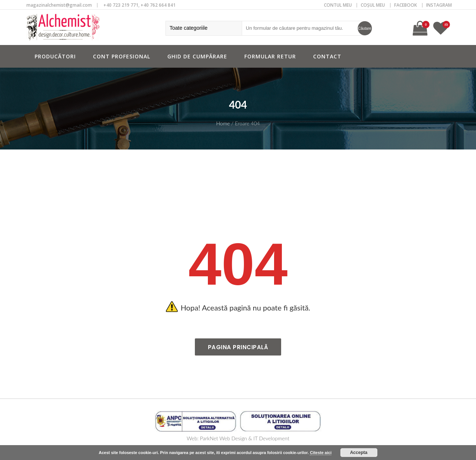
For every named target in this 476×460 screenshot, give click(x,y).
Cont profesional (122, 56)
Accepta (359, 453)
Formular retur (270, 56)
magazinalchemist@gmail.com (59, 5)
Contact (327, 56)
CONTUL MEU (338, 5)
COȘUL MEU (373, 5)
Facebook (406, 5)
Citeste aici (321, 453)
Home (223, 123)
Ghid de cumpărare (197, 56)
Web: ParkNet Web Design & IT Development (238, 438)
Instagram (439, 5)
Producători (55, 56)
